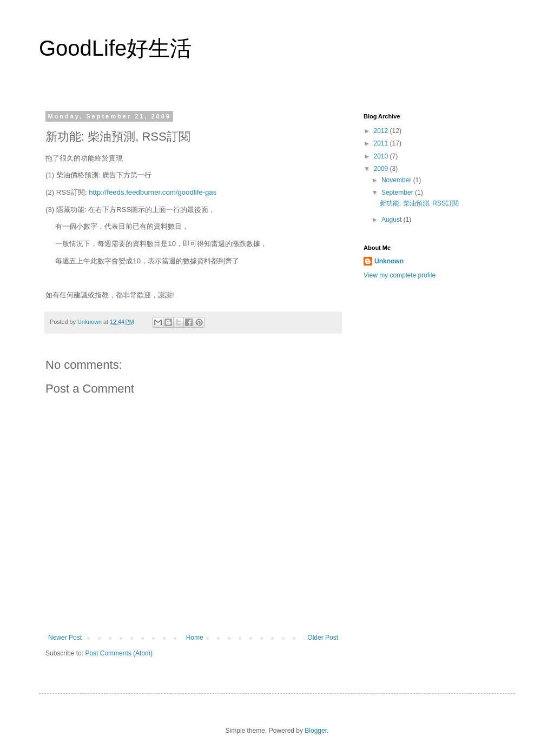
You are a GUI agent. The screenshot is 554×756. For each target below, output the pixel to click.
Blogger (316, 731)
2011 (382, 143)
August (393, 220)
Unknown (389, 261)
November (397, 180)
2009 (382, 169)
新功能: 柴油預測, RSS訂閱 (419, 203)
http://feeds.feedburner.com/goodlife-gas (153, 192)
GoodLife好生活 (115, 48)
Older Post (323, 638)
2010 (382, 156)
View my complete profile (400, 275)
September (398, 193)
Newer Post (65, 638)
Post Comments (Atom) (119, 653)
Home (195, 638)
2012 (382, 131)
